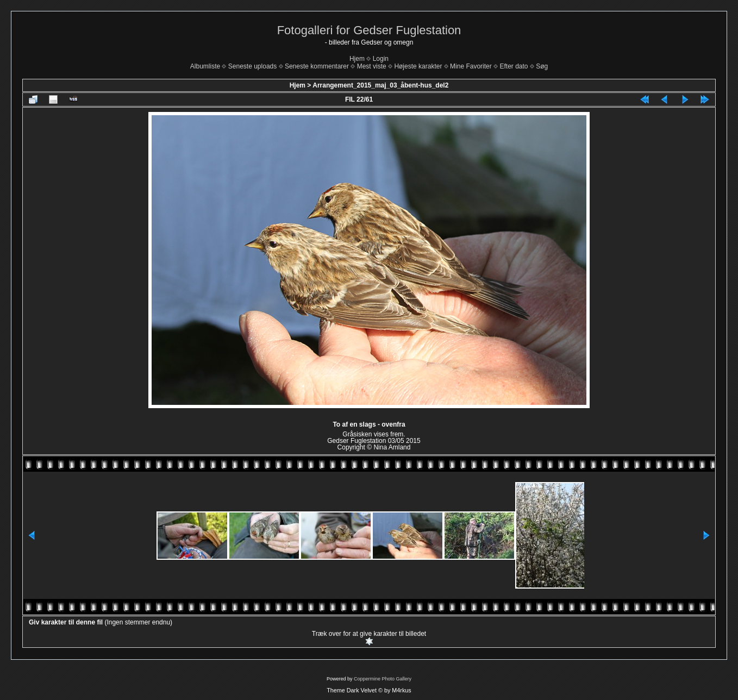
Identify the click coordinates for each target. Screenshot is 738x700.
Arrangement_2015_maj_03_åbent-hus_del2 (380, 85)
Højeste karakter (418, 66)
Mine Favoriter (471, 66)
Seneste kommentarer (317, 66)
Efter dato (514, 66)
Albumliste (205, 66)
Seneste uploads (252, 66)
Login (381, 59)
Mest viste (372, 66)
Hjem (357, 59)
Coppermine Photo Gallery (383, 679)
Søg (542, 66)
